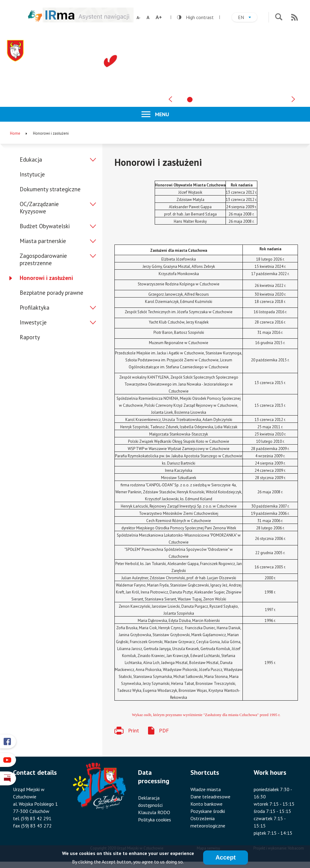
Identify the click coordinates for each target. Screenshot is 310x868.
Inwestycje (33, 322)
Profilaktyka (35, 307)
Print (134, 730)
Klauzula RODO (154, 812)
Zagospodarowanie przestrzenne (43, 259)
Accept (226, 858)
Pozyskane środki (208, 811)
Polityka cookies (155, 820)
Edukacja (31, 159)
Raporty (30, 337)
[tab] (190, 100)
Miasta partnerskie (43, 241)
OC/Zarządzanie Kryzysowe (39, 208)
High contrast (195, 17)
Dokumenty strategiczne (50, 189)
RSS (295, 17)
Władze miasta (206, 789)
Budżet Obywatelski (45, 226)
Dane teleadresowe (210, 797)
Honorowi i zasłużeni (46, 278)
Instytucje (32, 174)
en (247, 18)
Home (15, 133)
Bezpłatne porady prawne (51, 293)
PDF (164, 730)
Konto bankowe (206, 804)
